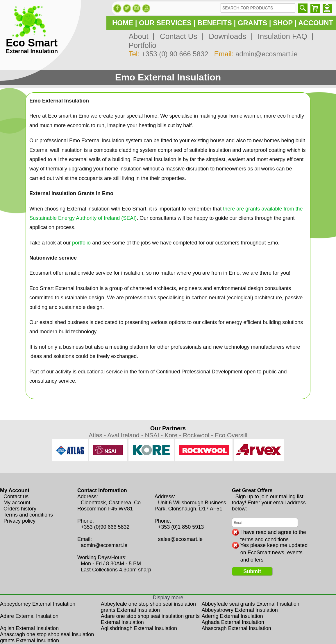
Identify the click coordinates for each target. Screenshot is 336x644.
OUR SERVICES (165, 23)
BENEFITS (215, 23)
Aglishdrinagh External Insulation (139, 628)
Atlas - (98, 435)
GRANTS (252, 23)
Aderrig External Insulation (232, 616)
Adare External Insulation (29, 616)
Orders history (20, 509)
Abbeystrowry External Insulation (240, 610)
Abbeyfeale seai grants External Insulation (251, 604)
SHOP (283, 23)
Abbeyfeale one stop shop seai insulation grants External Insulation (148, 607)
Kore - (174, 435)
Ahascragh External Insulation (236, 628)
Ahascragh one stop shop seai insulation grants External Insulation (47, 637)
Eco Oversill (231, 435)
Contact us (16, 497)
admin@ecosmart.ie (267, 54)
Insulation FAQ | (283, 36)
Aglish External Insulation (29, 628)
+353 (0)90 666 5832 (105, 527)
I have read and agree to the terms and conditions (273, 533)
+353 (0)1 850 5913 (181, 527)
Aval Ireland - (126, 435)
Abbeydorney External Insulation (38, 604)
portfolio (81, 243)
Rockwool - (199, 435)
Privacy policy (19, 521)
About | (141, 36)
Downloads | (228, 36)
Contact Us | (180, 36)
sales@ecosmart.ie (180, 539)
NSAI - (155, 435)
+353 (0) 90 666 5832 (175, 54)
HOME (123, 23)
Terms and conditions (28, 515)
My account (17, 503)
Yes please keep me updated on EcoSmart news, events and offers (274, 546)
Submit (252, 571)
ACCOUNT (316, 23)
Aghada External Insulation (233, 622)
